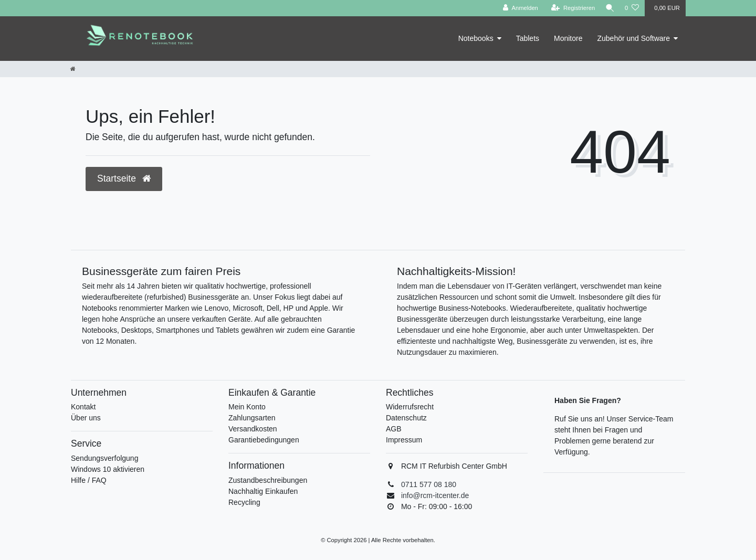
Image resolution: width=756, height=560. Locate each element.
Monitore (568, 38)
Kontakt (83, 407)
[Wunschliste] (632, 8)
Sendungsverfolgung (104, 458)
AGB (394, 429)
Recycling (244, 502)
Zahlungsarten (252, 418)
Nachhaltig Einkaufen (263, 491)
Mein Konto (247, 407)
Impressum (404, 440)
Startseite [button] (124, 178)
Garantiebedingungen (264, 440)
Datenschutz (406, 418)
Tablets (528, 38)
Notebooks (476, 38)
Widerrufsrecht (410, 407)
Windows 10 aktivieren (108, 469)
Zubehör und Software (633, 38)
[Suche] (608, 8)
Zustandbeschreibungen (268, 480)
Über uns (86, 418)
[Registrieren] (570, 8)
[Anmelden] (518, 8)
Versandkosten (253, 429)
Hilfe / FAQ (89, 480)
